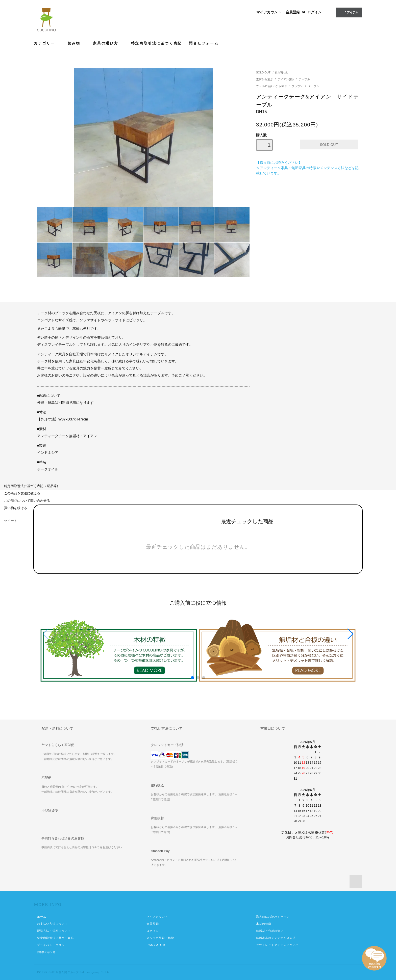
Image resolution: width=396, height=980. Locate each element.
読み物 (77, 43)
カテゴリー (47, 43)
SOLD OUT (263, 72)
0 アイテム (348, 12)
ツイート (11, 521)
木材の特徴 (264, 924)
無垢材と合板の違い (270, 931)
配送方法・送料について (54, 931)
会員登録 (293, 12)
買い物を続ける (16, 508)
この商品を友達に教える (22, 493)
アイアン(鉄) (286, 79)
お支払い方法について (52, 924)
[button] (350, 634)
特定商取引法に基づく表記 (157, 43)
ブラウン (298, 86)
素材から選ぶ (265, 79)
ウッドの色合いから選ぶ (272, 86)
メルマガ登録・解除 (160, 938)
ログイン (314, 12)
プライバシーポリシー (52, 945)
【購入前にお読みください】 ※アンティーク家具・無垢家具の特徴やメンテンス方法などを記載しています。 (307, 168)
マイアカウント (269, 12)
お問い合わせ (46, 952)
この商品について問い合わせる (27, 501)
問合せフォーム (204, 43)
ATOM (161, 945)
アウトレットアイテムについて (278, 945)
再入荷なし (282, 72)
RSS (150, 945)
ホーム (42, 917)
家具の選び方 (108, 43)
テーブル (304, 79)
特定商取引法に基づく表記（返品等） (32, 486)
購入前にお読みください (273, 917)
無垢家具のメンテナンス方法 (276, 938)
